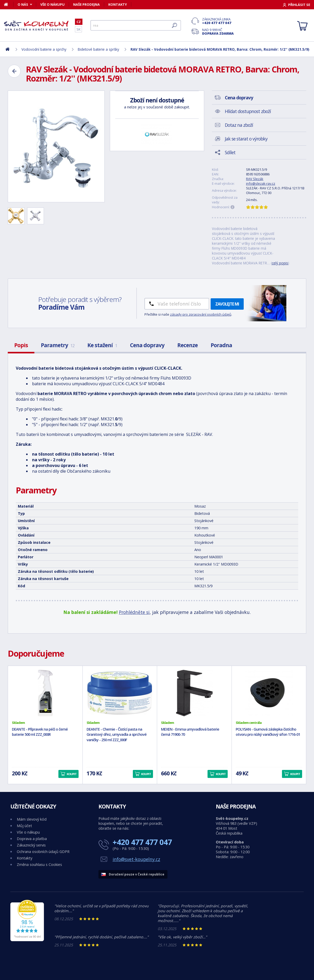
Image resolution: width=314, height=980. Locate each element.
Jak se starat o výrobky (246, 139)
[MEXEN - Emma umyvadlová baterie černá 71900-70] (194, 693)
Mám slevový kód (32, 819)
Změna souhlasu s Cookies (39, 864)
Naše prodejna (86, 4)
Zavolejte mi (227, 304)
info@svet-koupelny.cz (136, 859)
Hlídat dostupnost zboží (248, 111)
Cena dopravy (147, 345)
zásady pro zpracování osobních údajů (201, 314)
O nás (23, 4)
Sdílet (230, 152)
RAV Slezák (255, 179)
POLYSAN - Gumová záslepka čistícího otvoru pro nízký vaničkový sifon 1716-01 (268, 732)
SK (78, 29)
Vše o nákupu (52, 4)
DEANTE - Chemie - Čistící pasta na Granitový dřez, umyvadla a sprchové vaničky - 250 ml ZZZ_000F (117, 735)
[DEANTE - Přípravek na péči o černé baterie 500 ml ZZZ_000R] (45, 693)
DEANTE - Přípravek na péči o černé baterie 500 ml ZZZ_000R (40, 732)
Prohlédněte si (134, 612)
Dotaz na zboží (239, 125)
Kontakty (118, 4)
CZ (79, 22)
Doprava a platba (32, 839)
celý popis (280, 263)
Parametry (58, 345)
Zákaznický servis (31, 845)
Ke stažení (102, 345)
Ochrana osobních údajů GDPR (43, 852)
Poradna (221, 345)
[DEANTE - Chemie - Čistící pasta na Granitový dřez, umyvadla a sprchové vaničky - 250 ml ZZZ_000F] (120, 693)
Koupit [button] (72, 774)
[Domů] (9, 4)
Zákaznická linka (218, 21)
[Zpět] (14, 71)
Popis (21, 345)
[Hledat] (136, 25)
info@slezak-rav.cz (261, 183)
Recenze (187, 345)
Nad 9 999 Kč (218, 32)
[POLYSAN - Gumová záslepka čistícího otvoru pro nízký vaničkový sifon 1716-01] (269, 693)
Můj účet (24, 826)
